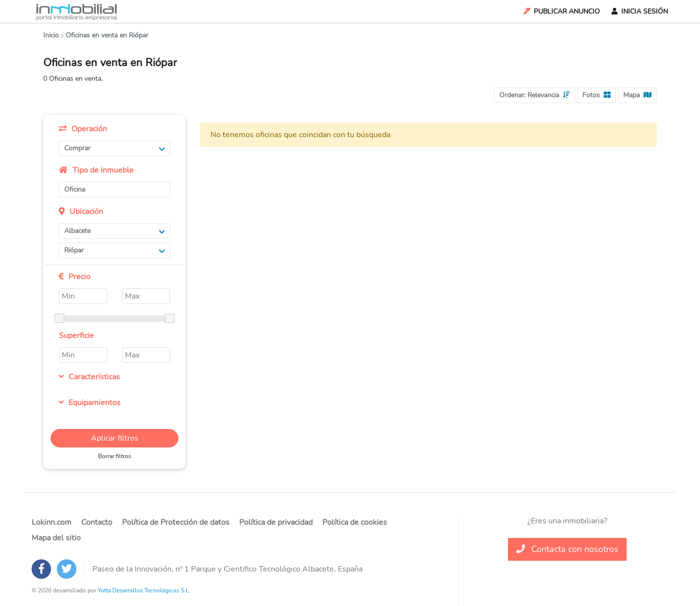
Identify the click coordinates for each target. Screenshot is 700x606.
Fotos (596, 95)
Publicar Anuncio (561, 11)
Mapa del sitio (56, 538)
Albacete (114, 231)
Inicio (51, 35)
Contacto (97, 522)
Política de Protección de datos (176, 522)
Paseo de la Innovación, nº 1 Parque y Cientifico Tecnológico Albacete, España (227, 569)
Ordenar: (534, 95)
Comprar (114, 148)
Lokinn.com (52, 522)
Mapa (637, 95)
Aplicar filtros (115, 438)
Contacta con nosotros (567, 549)
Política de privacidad (276, 522)
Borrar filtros (115, 456)
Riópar (114, 250)
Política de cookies (355, 522)
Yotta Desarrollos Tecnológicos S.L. (144, 590)
